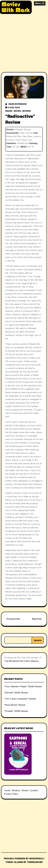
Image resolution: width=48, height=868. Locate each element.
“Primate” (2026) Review (16, 711)
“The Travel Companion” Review (20, 699)
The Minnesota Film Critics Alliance (21, 661)
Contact (34, 790)
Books (25, 790)
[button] (40, 3)
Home (7, 790)
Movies (17, 111)
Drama (9, 111)
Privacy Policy (11, 794)
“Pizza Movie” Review (15, 705)
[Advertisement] (24, 41)
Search (38, 640)
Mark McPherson (18, 104)
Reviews (27, 111)
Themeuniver (35, 862)
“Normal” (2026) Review (16, 693)
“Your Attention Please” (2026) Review (23, 686)
